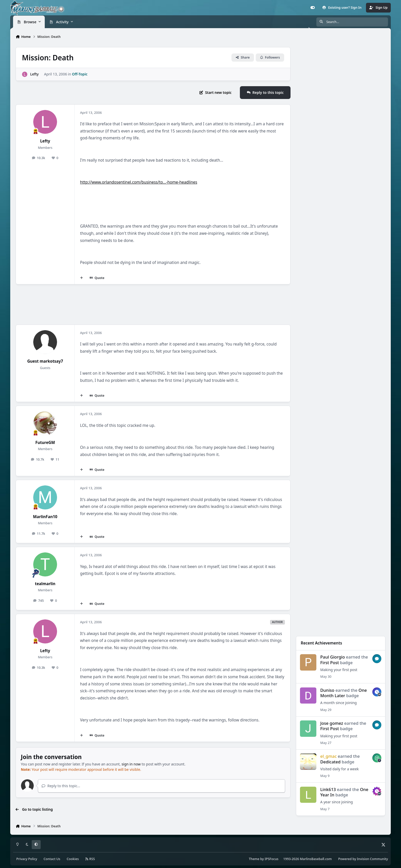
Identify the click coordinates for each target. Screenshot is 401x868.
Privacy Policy (27, 859)
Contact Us (52, 859)
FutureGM (45, 443)
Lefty (34, 74)
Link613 (328, 789)
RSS (90, 859)
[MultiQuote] (82, 278)
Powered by (363, 859)
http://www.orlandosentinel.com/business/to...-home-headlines (139, 182)
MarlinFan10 (45, 517)
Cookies (73, 859)
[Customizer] (313, 8)
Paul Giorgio (332, 657)
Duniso (327, 690)
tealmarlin (45, 584)
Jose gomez (332, 723)
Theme (254, 859)
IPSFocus (272, 859)
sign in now (131, 764)
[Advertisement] (153, 304)
